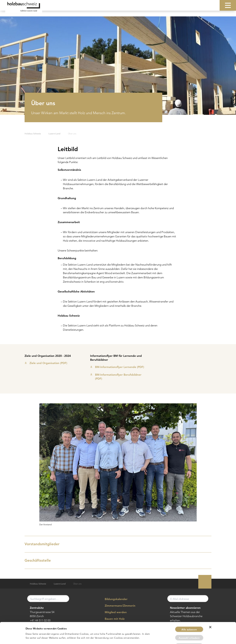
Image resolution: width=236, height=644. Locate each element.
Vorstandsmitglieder (117, 544)
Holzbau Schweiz (33, 134)
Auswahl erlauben (189, 620)
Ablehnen (189, 629)
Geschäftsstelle (117, 560)
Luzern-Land (54, 134)
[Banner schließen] (210, 610)
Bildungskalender (114, 599)
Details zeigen (157, 638)
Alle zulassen (189, 612)
